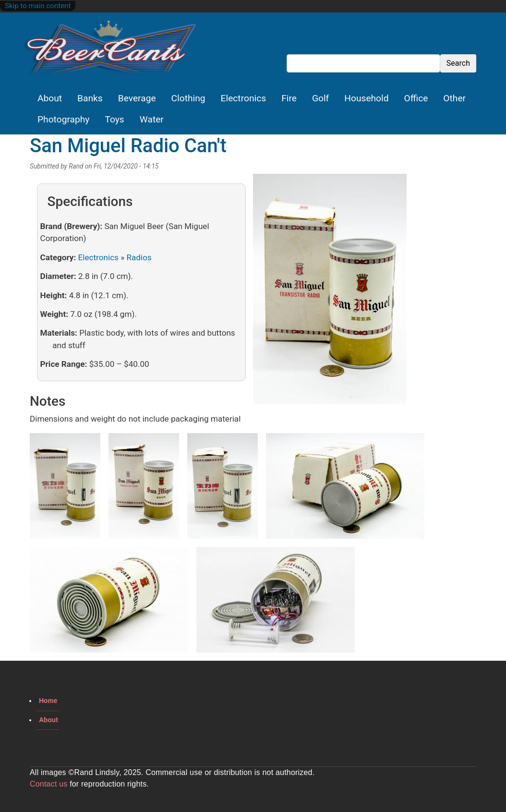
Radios (139, 257)
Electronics (244, 98)
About (50, 98)
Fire (289, 98)
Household (366, 98)
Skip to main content (38, 6)
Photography (63, 119)
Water (152, 119)
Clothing (188, 98)
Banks (90, 98)
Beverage (137, 98)
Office (416, 98)
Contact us (48, 784)
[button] (330, 292)
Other (454, 98)
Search (458, 63)
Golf (320, 98)
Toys (114, 119)
